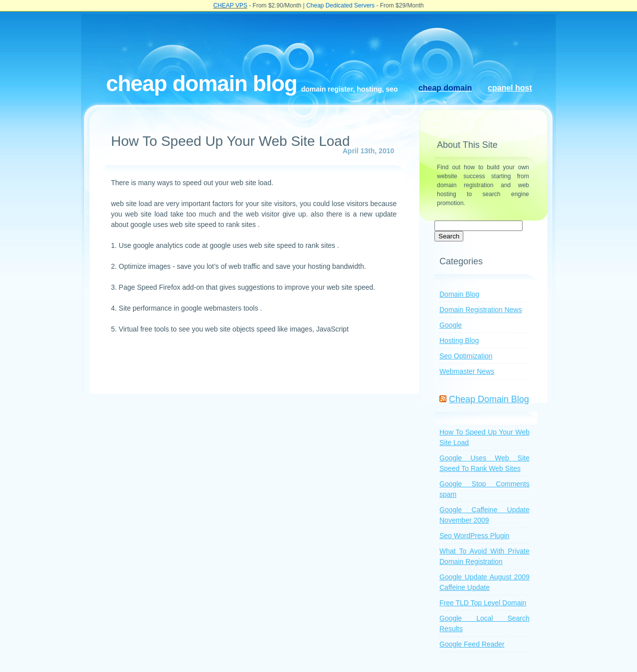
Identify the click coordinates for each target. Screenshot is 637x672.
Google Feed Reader (472, 644)
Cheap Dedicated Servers (340, 5)
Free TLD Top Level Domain (483, 603)
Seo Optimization (466, 356)
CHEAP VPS (230, 5)
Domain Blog (459, 294)
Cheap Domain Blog (202, 83)
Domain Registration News (481, 310)
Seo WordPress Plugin (475, 536)
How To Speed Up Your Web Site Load (230, 141)
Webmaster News (467, 371)
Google (451, 325)
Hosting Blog (459, 340)
